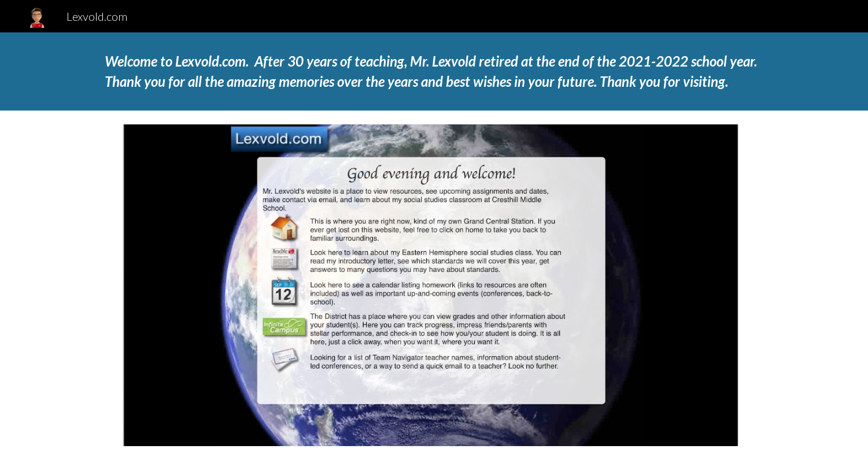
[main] (434, 71)
